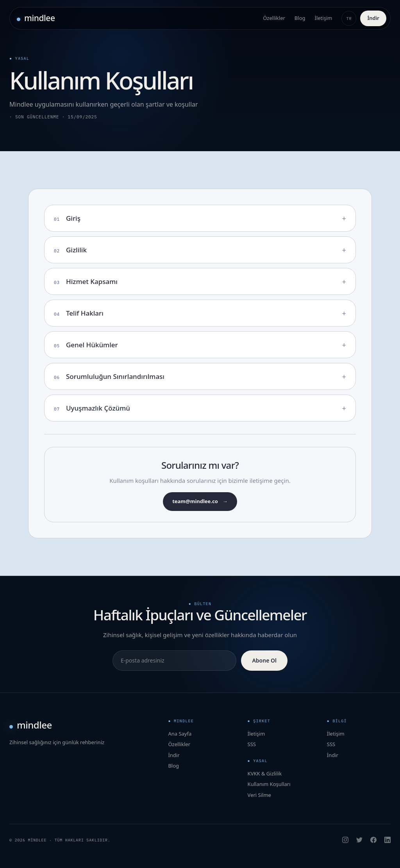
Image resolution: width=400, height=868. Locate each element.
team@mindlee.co (200, 502)
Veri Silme (259, 795)
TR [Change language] (349, 19)
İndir (373, 18)
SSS (252, 744)
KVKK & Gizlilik (265, 773)
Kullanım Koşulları (269, 784)
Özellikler (274, 18)
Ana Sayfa (180, 734)
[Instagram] (345, 840)
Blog (300, 18)
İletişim (324, 18)
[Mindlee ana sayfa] (36, 18)
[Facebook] (373, 840)
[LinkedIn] (387, 840)
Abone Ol (264, 660)
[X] (359, 840)
